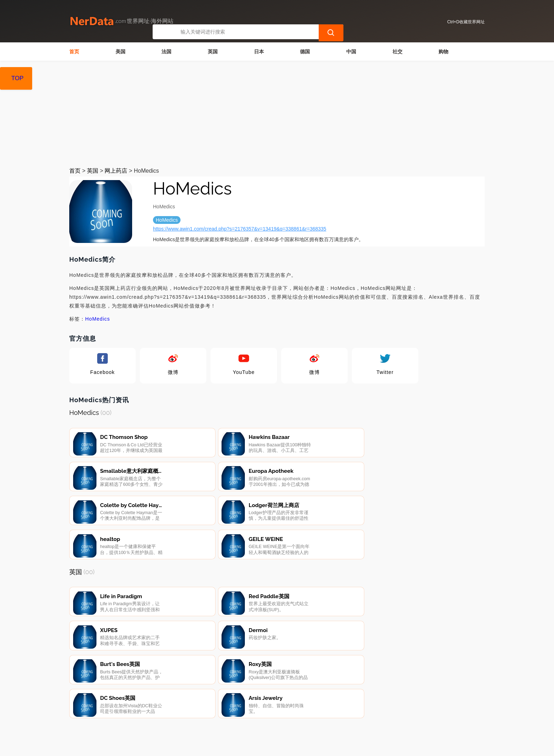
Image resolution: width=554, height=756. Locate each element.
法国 (166, 52)
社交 (397, 52)
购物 (443, 52)
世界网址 (198, 746)
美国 (120, 52)
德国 (305, 52)
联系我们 (158, 719)
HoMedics (98, 319)
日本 (259, 52)
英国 (213, 52)
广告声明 (229, 719)
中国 (351, 52)
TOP (17, 78)
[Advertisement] (277, 114)
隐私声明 (193, 719)
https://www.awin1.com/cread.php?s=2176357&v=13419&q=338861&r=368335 (240, 229)
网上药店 (116, 171)
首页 (74, 52)
